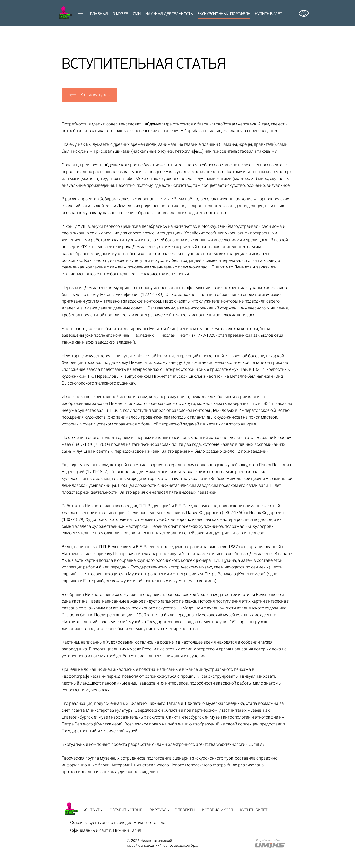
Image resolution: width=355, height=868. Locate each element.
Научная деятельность (169, 14)
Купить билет (269, 14)
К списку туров (90, 95)
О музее (120, 14)
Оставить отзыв (126, 810)
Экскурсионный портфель (224, 14)
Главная (99, 14)
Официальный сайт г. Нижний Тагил (106, 830)
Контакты (93, 810)
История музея (217, 810)
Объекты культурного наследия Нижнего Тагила (118, 822)
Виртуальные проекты (172, 810)
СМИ (137, 14)
